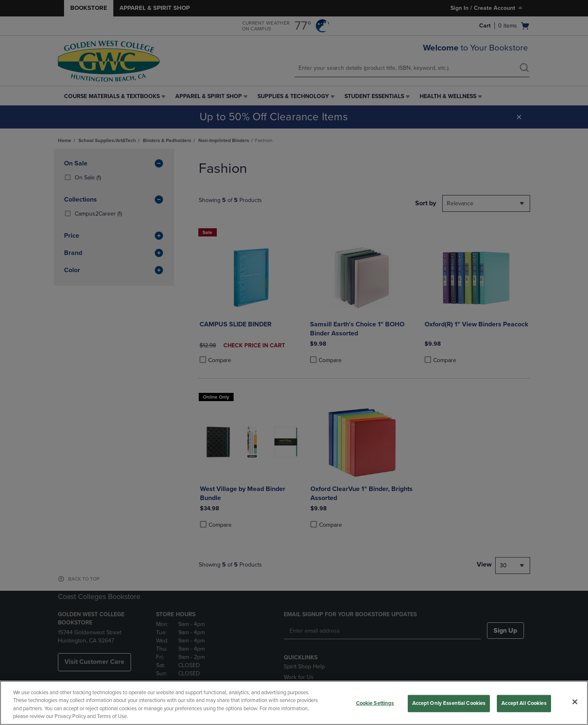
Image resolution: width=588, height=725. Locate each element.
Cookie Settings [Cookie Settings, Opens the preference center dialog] (375, 703)
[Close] (575, 702)
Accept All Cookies (524, 703)
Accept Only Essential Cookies (449, 703)
